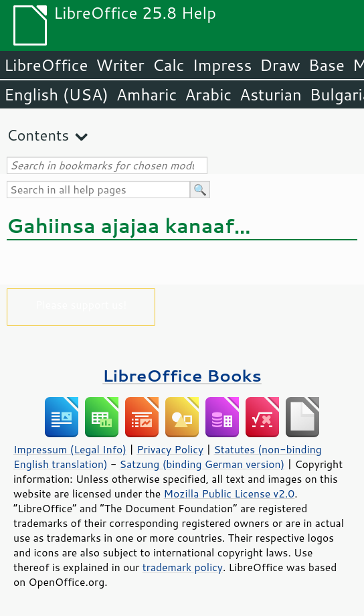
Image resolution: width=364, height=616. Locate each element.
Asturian (271, 94)
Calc (169, 65)
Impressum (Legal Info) (70, 449)
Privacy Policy (170, 449)
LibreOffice (46, 65)
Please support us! (81, 304)
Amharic (147, 94)
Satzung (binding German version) (202, 464)
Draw (280, 65)
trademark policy (183, 567)
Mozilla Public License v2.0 (230, 493)
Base (327, 65)
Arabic (208, 94)
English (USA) (56, 94)
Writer (120, 65)
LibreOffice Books (182, 375)
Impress (222, 65)
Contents (38, 135)
